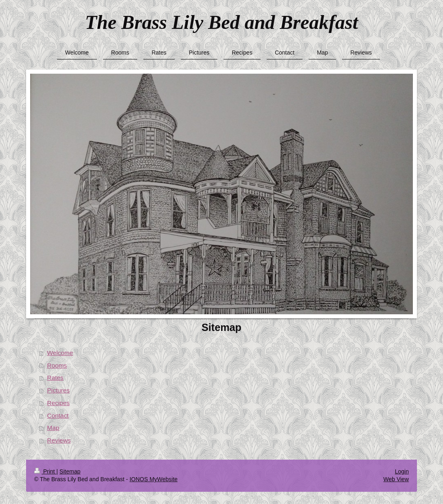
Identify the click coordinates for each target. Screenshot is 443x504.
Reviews (59, 440)
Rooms (57, 365)
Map (53, 428)
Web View (396, 479)
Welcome (60, 353)
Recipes (59, 403)
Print (45, 471)
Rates (55, 378)
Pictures (59, 390)
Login (402, 471)
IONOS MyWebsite (154, 479)
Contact (58, 415)
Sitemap (70, 471)
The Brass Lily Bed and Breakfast (222, 22)
